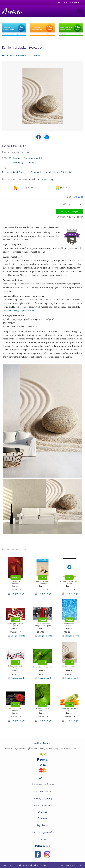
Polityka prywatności (43, 832)
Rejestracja (63, 2)
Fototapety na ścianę (42, 784)
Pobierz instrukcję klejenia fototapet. (19, 310)
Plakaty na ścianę (43, 799)
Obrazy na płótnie (43, 791)
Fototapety (8, 55)
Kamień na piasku (21, 172)
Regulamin (42, 825)
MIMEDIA (77, 865)
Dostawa (42, 818)
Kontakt (43, 839)
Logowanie (75, 2)
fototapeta (7, 172)
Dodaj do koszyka (71, 211)
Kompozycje (31, 162)
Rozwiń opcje (48, 179)
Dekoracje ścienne (42, 806)
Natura (22, 55)
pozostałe (35, 55)
